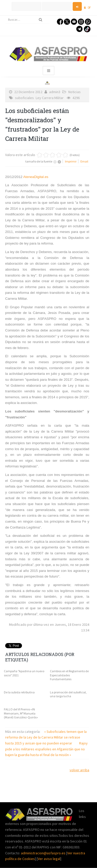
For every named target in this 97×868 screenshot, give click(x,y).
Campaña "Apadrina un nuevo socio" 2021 (24, 673)
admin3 (55, 92)
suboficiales (24, 98)
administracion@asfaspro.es (44, 853)
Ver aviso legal (49, 859)
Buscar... (5, 16)
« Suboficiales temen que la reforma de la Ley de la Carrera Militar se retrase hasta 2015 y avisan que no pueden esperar (46, 737)
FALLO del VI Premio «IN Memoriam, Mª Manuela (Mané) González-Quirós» (21, 713)
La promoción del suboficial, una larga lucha (68, 694)
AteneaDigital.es (36, 177)
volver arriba (79, 770)
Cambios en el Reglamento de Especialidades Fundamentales (69, 675)
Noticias (74, 92)
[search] (27, 20)
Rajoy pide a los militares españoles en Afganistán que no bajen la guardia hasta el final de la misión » (46, 749)
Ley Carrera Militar (50, 98)
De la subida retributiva (19, 692)
